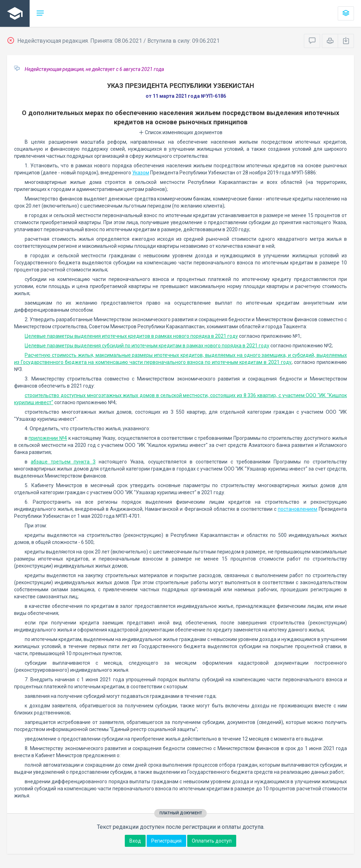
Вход (135, 841)
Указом (141, 173)
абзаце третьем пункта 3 (63, 462)
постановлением (298, 509)
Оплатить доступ (212, 841)
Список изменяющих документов (181, 132)
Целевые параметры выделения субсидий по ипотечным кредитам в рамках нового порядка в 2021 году (147, 346)
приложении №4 (48, 438)
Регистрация (166, 841)
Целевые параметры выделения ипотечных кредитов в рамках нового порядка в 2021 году (131, 336)
